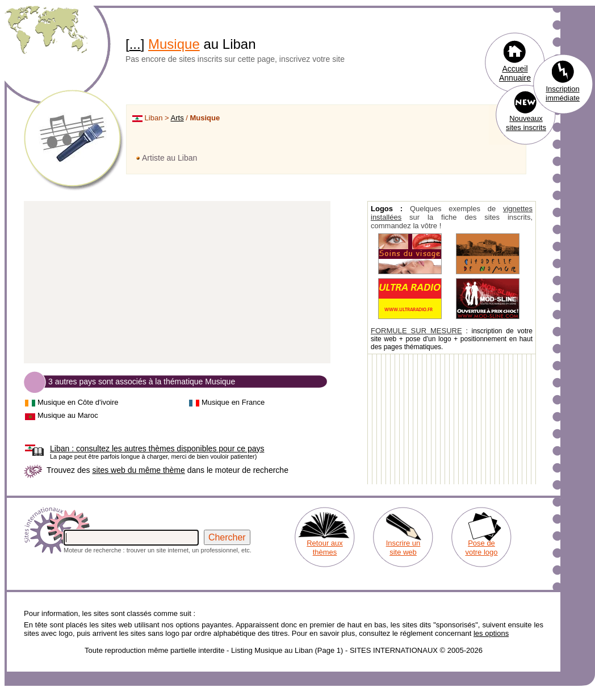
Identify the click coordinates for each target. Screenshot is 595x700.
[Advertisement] (177, 283)
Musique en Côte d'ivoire (78, 402)
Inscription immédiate (563, 93)
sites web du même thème (138, 470)
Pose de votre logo (481, 548)
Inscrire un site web (403, 548)
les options (491, 633)
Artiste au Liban (169, 158)
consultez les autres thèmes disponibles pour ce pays (157, 448)
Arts (177, 118)
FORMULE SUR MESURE (416, 331)
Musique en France (233, 402)
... (135, 44)
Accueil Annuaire (515, 73)
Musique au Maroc (68, 415)
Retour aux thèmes (325, 548)
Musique (174, 44)
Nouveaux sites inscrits (526, 123)
